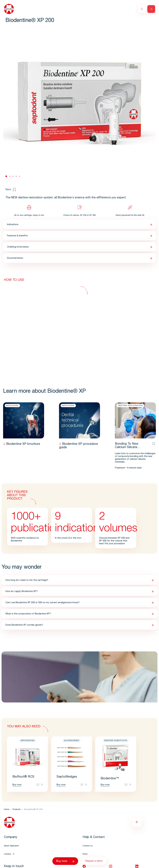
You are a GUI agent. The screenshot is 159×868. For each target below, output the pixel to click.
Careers (7, 854)
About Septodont (11, 846)
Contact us (88, 846)
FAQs (85, 854)
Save (10, 190)
